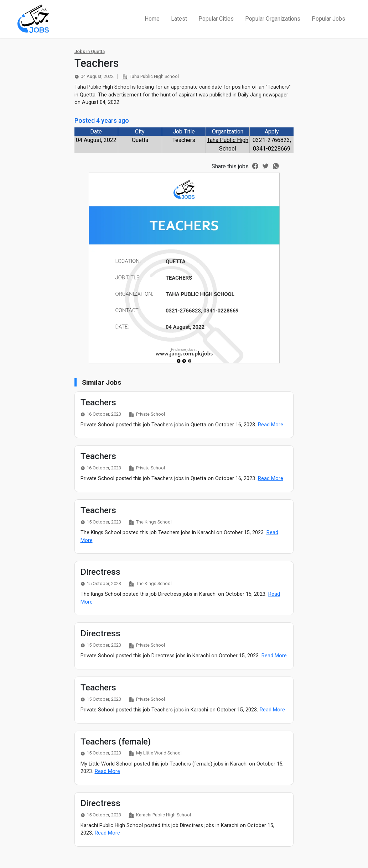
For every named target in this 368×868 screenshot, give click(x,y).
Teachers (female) (116, 742)
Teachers (98, 403)
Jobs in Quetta (90, 51)
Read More (271, 425)
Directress (100, 572)
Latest (179, 19)
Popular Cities (216, 19)
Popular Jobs (328, 19)
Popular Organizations (273, 19)
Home (152, 19)
